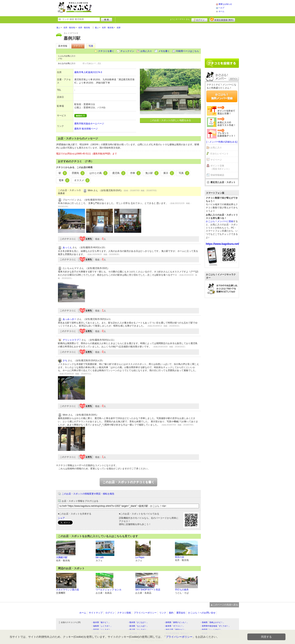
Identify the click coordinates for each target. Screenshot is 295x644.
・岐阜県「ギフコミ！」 (174, 626)
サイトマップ (96, 613)
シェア (61, 518)
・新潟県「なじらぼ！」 (138, 626)
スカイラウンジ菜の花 (67, 590)
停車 (135, 173)
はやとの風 (98, 173)
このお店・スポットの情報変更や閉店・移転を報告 (88, 494)
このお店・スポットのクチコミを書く (128, 482)
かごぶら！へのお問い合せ (202, 613)
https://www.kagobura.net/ (222, 244)
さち (65, 361)
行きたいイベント (220, 154)
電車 (64, 180)
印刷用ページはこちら (188, 51)
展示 (169, 173)
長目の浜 (180, 557)
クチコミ (78, 46)
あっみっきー (70, 319)
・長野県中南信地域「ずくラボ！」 (215, 626)
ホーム (221, 11)
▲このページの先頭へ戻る (224, 605)
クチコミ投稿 (124, 613)
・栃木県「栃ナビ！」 (101, 622)
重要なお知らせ (225, 4)
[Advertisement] (158, 8)
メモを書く (164, 51)
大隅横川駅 (62, 557)
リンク (163, 613)
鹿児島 (119, 173)
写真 (91, 46)
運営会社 (181, 613)
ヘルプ (221, 8)
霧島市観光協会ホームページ (89, 124)
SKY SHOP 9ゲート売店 (148, 590)
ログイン (199, 19)
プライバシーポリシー (145, 613)
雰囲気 (78, 173)
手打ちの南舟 (182, 590)
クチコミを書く (106, 51)
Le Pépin (140, 557)
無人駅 (152, 173)
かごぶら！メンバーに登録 (220, 221)
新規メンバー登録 (222, 19)
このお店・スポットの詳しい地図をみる (170, 120)
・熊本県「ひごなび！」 (138, 622)
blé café (100, 557)
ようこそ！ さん (180, 19)
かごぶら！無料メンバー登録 (222, 96)
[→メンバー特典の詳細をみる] (222, 142)
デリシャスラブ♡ (72, 340)
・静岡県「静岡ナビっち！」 (176, 622)
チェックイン (127, 51)
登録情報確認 (217, 175)
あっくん (67, 247)
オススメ (82, 180)
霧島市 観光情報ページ (86, 129)
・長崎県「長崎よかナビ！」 (212, 622)
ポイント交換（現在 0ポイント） (220, 167)
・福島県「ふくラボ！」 (102, 626)
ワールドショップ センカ (109, 590)
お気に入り (146, 51)
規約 (171, 613)
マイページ (216, 160)
